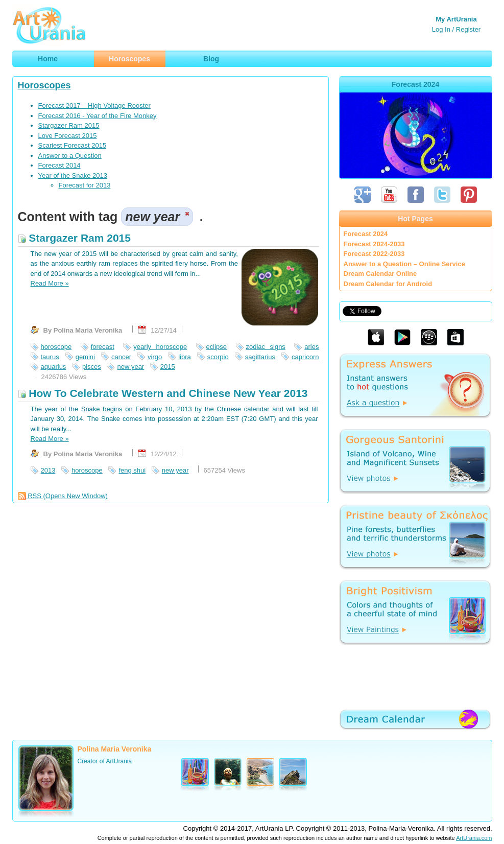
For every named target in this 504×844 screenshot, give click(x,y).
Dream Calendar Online (380, 274)
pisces (92, 367)
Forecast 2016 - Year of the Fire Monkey (98, 116)
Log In (441, 29)
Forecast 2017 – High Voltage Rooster (94, 105)
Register (468, 29)
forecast (103, 347)
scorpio (218, 357)
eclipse (217, 347)
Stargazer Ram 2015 (69, 125)
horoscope (56, 347)
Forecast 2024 (366, 234)
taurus (50, 357)
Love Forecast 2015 (68, 136)
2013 (48, 470)
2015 (168, 367)
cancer (121, 357)
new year (130, 367)
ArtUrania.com (474, 838)
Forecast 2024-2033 (374, 244)
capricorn (305, 357)
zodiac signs (266, 347)
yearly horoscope (160, 347)
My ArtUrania (456, 19)
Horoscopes (44, 85)
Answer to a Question (70, 156)
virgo (155, 357)
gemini (85, 357)
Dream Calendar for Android (388, 284)
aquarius (54, 367)
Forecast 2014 (59, 165)
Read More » (50, 283)
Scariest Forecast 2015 (73, 145)
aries (311, 347)
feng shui (132, 470)
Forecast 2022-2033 (374, 254)
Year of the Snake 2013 (73, 175)
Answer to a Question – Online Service (404, 264)
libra (185, 357)
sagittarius (260, 357)
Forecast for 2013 (85, 185)
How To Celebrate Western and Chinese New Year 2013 (163, 393)
